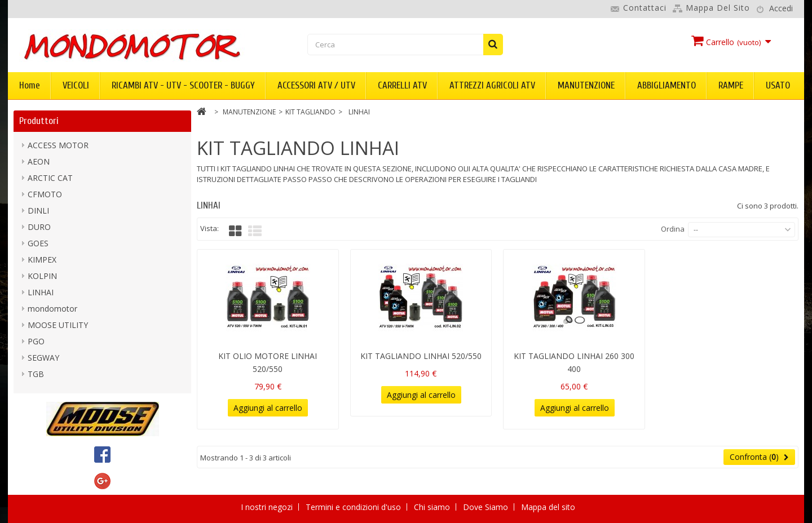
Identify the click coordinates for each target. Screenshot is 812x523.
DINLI (38, 210)
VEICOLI (76, 85)
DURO (39, 227)
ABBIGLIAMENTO (667, 85)
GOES (38, 243)
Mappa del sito (718, 8)
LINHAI (41, 292)
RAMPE (731, 85)
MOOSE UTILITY (58, 325)
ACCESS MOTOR (58, 145)
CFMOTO (45, 194)
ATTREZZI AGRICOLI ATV (492, 85)
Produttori (39, 121)
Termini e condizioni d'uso (354, 507)
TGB (36, 374)
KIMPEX (42, 260)
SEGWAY (43, 358)
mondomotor (52, 309)
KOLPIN (42, 276)
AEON (39, 161)
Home (30, 85)
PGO (36, 341)
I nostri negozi (268, 507)
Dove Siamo (487, 507)
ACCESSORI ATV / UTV (316, 85)
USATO (778, 85)
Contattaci (645, 8)
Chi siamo (433, 507)
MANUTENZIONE (586, 85)
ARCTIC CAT (50, 178)
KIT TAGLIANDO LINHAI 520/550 (421, 356)
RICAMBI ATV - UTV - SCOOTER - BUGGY (183, 85)
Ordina (673, 229)
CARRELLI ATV (402, 85)
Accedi (781, 8)
